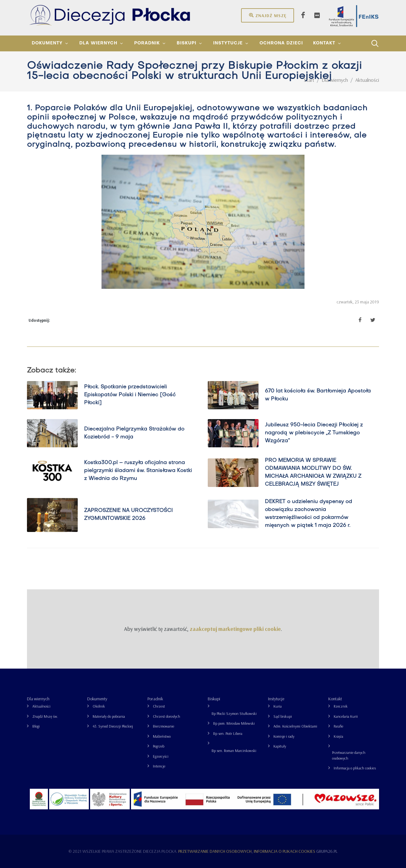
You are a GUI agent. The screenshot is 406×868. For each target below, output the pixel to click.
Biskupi (214, 699)
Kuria (278, 706)
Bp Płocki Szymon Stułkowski (234, 713)
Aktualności (41, 706)
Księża (338, 736)
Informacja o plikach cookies (355, 768)
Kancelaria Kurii (346, 716)
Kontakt (335, 699)
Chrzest (159, 706)
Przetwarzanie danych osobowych (349, 755)
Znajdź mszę (268, 15)
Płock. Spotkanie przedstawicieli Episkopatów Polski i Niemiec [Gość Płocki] (130, 395)
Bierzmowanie (164, 726)
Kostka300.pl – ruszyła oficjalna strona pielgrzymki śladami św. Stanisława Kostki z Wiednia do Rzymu (138, 471)
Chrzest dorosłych (167, 716)
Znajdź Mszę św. (45, 716)
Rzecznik (341, 706)
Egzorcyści (161, 756)
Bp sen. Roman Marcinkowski (234, 751)
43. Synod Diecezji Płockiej (113, 726)
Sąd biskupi (283, 716)
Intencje (159, 766)
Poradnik (155, 699)
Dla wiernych (38, 699)
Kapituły (280, 746)
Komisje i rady (284, 736)
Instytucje (276, 699)
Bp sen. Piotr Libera (228, 733)
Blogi (36, 726)
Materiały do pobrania (109, 716)
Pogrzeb (159, 746)
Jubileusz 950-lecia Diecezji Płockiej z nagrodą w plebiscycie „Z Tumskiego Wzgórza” (314, 433)
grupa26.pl (327, 851)
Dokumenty (97, 699)
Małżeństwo (162, 736)
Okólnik (99, 706)
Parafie (338, 726)
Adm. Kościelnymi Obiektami (295, 726)
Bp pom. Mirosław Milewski (234, 723)
